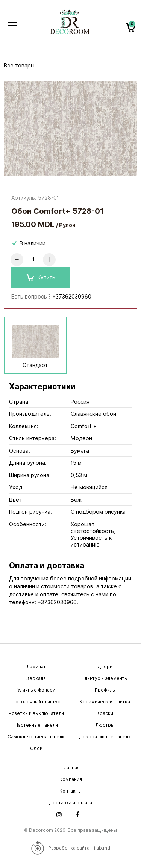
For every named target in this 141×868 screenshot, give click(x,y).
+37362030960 (72, 297)
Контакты (70, 791)
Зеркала (36, 678)
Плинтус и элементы (105, 678)
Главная (70, 768)
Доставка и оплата (70, 803)
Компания (71, 779)
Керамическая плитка (105, 702)
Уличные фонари (36, 690)
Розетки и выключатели (36, 713)
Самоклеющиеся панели (36, 737)
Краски (105, 713)
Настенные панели (36, 725)
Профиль (105, 690)
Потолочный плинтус (36, 702)
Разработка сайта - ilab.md (70, 848)
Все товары (19, 66)
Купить (41, 277)
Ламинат (36, 667)
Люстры (105, 725)
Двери (105, 667)
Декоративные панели (105, 737)
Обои (36, 748)
